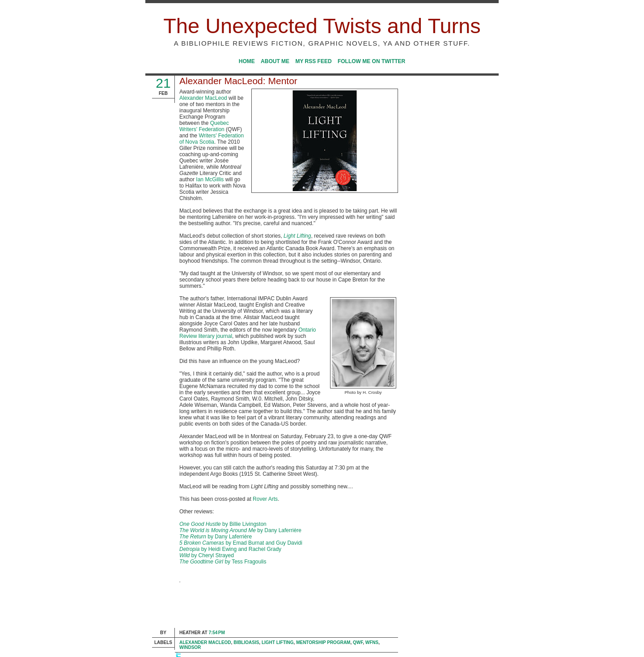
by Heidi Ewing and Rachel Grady (230, 549)
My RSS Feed (313, 61)
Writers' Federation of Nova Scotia (212, 139)
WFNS (372, 642)
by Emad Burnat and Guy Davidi (241, 543)
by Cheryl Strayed (207, 555)
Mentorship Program (323, 642)
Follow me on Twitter (371, 61)
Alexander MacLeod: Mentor (238, 81)
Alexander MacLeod (203, 98)
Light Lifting (278, 642)
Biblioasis (246, 642)
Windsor (190, 647)
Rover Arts (265, 499)
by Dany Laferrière (240, 530)
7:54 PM (216, 633)
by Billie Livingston (223, 524)
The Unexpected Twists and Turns (322, 26)
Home (247, 61)
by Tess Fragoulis (223, 562)
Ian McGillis (210, 179)
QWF (358, 642)
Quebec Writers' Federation (204, 126)
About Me (275, 61)
